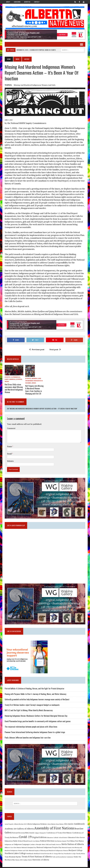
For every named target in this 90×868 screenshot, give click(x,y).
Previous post (37, 350)
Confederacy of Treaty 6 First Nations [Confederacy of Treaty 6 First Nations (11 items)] (59, 834)
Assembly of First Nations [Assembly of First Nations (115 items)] (54, 829)
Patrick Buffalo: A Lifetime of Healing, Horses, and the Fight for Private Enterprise (34, 689)
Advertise (27, 2)
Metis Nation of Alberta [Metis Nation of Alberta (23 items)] (72, 845)
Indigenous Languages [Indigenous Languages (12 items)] (22, 845)
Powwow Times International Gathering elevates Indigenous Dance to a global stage (35, 733)
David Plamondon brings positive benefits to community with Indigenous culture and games (37, 722)
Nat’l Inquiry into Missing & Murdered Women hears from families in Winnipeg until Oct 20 (34, 390)
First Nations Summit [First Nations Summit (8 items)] (60, 842)
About (8, 2)
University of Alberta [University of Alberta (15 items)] (40, 861)
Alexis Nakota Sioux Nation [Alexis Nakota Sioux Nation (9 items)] (55, 825)
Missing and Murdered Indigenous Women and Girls (34, 85)
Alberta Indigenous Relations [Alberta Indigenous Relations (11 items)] (37, 825)
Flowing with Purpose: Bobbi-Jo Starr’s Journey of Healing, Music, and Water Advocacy (35, 695)
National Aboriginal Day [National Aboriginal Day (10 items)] (29, 848)
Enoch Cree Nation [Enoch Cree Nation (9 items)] (34, 842)
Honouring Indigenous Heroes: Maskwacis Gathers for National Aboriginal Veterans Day (36, 716)
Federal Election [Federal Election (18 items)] (47, 842)
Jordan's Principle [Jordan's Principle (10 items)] (36, 845)
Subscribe (17, 2)
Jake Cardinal (10, 380)
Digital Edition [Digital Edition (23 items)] (39, 838)
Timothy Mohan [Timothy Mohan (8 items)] (80, 854)
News (17, 59)
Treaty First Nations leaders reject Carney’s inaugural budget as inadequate (32, 705)
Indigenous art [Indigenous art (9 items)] (9, 845)
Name (9, 446)
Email (9, 454)
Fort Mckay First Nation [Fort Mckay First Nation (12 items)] (75, 842)
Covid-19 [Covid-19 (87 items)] (25, 838)
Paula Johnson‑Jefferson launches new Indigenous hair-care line (27, 738)
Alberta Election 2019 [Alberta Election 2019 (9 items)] (20, 825)
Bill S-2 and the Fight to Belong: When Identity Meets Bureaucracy (28, 711)
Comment (11, 428)
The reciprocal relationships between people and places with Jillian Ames (31, 727)
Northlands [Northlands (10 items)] (30, 854)
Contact (37, 2)
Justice (19, 380)
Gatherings (15, 378)
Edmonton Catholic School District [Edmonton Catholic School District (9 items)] (57, 838)
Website (10, 461)
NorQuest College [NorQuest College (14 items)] (75, 851)
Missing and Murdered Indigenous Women (34, 381)
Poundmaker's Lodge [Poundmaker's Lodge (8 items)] (69, 854)
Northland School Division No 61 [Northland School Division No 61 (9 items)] (43, 854)
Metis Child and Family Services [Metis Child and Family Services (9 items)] (51, 845)
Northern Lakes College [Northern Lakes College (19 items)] (15, 854)
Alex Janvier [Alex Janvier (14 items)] (68, 825)
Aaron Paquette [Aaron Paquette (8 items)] (9, 825)
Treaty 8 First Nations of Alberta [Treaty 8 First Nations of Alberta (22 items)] (36, 857)
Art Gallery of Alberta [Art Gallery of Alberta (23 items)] (23, 829)
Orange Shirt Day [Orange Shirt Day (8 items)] (58, 854)
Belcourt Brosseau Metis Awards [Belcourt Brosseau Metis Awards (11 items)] (23, 834)
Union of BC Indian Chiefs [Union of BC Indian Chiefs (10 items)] (23, 861)
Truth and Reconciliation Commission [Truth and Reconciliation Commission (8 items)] (62, 858)
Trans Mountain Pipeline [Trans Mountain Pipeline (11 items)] (13, 858)
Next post (55, 350)
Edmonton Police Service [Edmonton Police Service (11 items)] (76, 838)
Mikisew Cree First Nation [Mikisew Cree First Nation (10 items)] (13, 848)
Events (7, 378)
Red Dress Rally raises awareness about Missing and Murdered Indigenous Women (14, 388)
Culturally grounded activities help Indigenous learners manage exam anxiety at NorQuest (37, 700)
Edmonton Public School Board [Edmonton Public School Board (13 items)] (16, 842)
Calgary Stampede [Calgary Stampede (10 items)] (40, 834)
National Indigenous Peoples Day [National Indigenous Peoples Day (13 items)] (49, 848)
